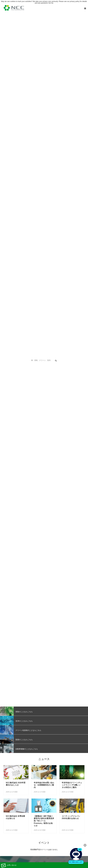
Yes (49, 3)
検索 (56, 361)
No (52, 3)
